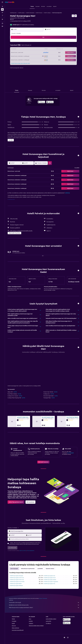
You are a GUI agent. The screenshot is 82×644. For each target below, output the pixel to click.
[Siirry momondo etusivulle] (10, 2)
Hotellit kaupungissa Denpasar (16, 576)
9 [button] (29, 46)
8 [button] (25, 46)
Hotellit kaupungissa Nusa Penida (17, 582)
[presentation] (50, 102)
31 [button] (32, 56)
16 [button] (29, 49)
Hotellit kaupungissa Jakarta (50, 580)
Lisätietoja (67, 193)
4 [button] (35, 43)
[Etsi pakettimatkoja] (2, 15)
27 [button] (18, 56)
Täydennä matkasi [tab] (50, 569)
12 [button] (39, 46)
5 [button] (39, 43)
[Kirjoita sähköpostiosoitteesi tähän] (26, 539)
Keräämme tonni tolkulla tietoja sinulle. (44, 605)
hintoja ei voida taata (43, 598)
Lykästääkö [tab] (40, 569)
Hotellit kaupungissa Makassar (16, 586)
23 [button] (29, 53)
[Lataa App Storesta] (50, 102)
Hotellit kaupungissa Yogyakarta (51, 582)
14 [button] (22, 49)
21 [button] (22, 53)
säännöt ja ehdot (23, 551)
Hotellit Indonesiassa (30, 13)
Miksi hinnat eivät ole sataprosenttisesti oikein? (44, 608)
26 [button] (39, 53)
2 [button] (29, 43)
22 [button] (25, 53)
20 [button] (18, 53)
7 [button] (22, 46)
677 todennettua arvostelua (27, 25)
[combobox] (26, 531)
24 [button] (32, 53)
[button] (2, 2)
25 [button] (35, 53)
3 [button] (32, 43)
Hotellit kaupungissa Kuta (49, 576)
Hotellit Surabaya (47, 13)
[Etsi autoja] (2, 12)
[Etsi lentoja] (2, 6)
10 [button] (32, 46)
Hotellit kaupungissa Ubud (50, 578)
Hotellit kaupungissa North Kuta (17, 580)
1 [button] (25, 43)
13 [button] (18, 49)
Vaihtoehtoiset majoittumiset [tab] (28, 569)
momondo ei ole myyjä (44, 603)
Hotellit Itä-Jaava (39, 13)
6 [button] (18, 46)
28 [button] (22, 56)
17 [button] (32, 49)
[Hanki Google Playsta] (41, 102)
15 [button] (25, 49)
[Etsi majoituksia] (2, 9)
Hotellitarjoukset (13, 13)
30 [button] (29, 56)
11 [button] (35, 46)
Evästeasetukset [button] (11, 199)
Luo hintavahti (70, 453)
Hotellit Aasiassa (21, 13)
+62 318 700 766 (14, 23)
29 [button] (25, 56)
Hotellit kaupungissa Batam (16, 584)
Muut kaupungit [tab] (14, 569)
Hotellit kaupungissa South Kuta (17, 578)
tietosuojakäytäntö (31, 551)
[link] (43, 462)
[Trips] (2, 19)
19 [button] (39, 49)
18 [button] (35, 49)
